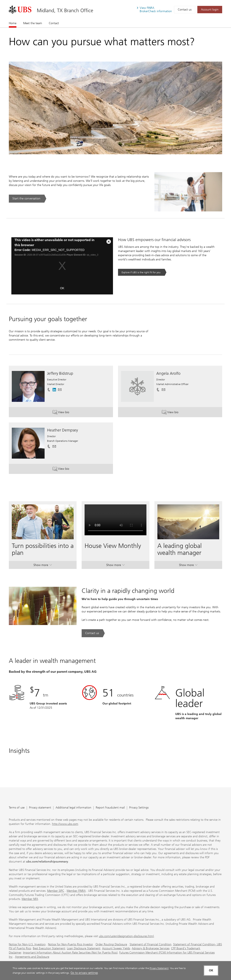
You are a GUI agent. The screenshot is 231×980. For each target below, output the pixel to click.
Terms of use (17, 808)
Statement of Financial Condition (151, 944)
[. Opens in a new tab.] (20, 10)
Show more (43, 566)
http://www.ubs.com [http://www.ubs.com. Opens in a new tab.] (65, 824)
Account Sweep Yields (116, 948)
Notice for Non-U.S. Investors (27, 944)
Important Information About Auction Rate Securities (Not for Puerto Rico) (70, 953)
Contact (54, 23)
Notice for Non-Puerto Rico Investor (70, 944)
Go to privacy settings (84, 973)
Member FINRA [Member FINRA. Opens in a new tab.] (76, 891)
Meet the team (33, 23)
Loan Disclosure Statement (84, 948)
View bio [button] (68, 413)
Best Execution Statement (49, 948)
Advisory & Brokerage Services (151, 948)
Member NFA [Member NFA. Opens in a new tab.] (30, 899)
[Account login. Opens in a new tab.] (210, 10)
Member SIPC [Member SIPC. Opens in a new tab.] (56, 891)
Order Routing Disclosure (111, 944)
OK (62, 288)
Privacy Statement (159, 968)
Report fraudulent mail (110, 808)
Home (13, 23)
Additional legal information (73, 808)
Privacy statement (40, 808)
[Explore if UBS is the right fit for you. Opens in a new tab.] (142, 272)
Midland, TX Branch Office (65, 10)
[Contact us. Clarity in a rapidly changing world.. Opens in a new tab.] (93, 633)
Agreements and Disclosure (32, 957)
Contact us (185, 10)
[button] (60, 390)
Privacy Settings (139, 808)
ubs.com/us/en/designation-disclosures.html (126, 936)
